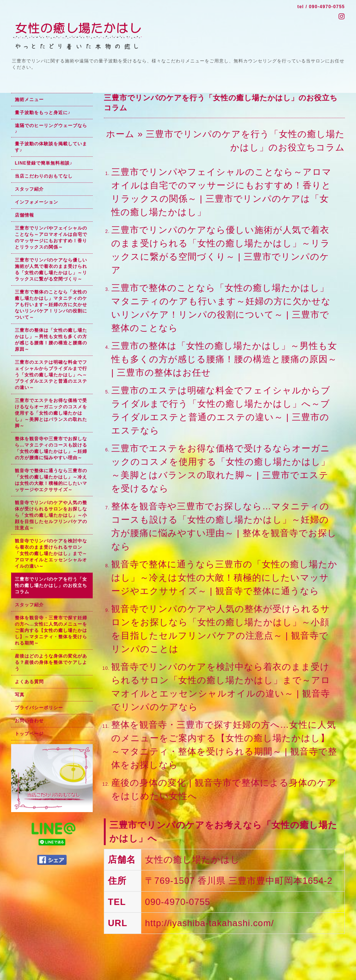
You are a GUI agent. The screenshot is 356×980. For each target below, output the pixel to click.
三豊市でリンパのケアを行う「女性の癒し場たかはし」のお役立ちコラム (51, 585)
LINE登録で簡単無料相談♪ (44, 163)
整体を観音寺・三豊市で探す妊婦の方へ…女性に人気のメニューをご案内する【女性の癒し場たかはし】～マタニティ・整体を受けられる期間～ (51, 630)
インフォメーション (37, 202)
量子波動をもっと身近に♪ (43, 113)
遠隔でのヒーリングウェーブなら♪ (51, 129)
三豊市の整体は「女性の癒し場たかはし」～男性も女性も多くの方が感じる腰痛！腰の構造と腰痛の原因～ (51, 340)
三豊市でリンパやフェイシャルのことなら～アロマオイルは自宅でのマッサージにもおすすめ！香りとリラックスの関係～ (51, 238)
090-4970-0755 (327, 7)
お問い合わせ (29, 721)
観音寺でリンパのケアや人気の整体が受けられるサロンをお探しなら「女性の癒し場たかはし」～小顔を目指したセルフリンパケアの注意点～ (51, 515)
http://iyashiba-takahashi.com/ (210, 923)
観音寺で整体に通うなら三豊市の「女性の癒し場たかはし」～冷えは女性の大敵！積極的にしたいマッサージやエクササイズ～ (51, 480)
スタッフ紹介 (29, 189)
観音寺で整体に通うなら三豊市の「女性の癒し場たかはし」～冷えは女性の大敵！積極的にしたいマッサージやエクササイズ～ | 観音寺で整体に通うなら (224, 577)
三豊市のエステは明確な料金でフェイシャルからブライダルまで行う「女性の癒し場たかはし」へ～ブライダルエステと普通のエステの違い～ (51, 375)
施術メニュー (29, 100)
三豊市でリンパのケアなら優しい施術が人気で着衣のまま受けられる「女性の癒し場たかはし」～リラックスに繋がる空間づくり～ (51, 270)
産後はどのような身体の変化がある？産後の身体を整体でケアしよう (51, 662)
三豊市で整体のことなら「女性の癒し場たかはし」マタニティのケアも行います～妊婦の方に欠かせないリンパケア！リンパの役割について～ (51, 305)
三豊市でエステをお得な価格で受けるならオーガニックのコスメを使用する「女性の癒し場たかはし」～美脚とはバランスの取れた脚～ (51, 413)
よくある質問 (29, 682)
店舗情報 (24, 215)
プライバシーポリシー (39, 708)
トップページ (29, 734)
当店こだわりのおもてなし (44, 176)
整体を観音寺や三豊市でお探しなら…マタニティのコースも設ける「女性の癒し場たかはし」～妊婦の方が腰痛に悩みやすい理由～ (51, 448)
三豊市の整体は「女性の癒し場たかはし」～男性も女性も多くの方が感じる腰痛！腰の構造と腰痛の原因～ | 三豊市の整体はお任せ (224, 359)
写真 (20, 695)
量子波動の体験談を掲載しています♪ (51, 147)
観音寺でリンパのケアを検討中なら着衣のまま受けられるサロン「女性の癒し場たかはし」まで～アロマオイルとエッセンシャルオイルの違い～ (51, 554)
